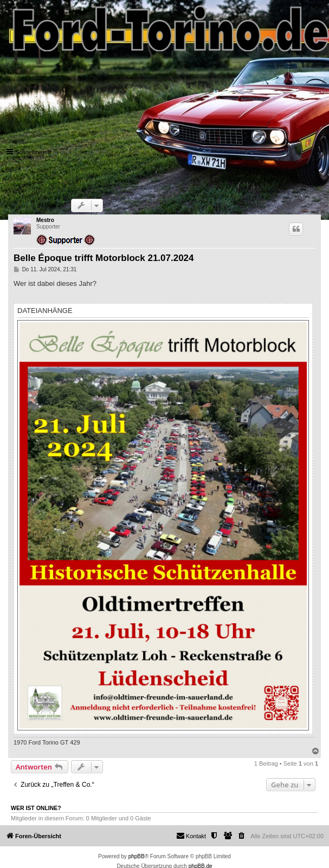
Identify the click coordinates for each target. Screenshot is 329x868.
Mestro (45, 220)
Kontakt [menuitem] (191, 836)
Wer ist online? (36, 808)
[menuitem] (242, 836)
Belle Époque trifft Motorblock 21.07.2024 (104, 258)
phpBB (137, 856)
